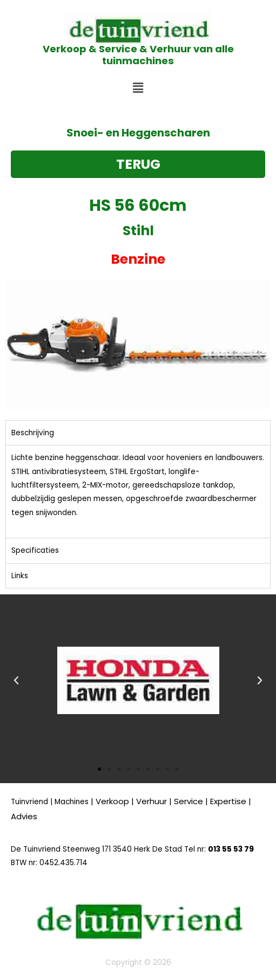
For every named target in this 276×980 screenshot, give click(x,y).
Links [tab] (20, 576)
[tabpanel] (138, 491)
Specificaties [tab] (35, 550)
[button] (138, 88)
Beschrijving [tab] (33, 433)
